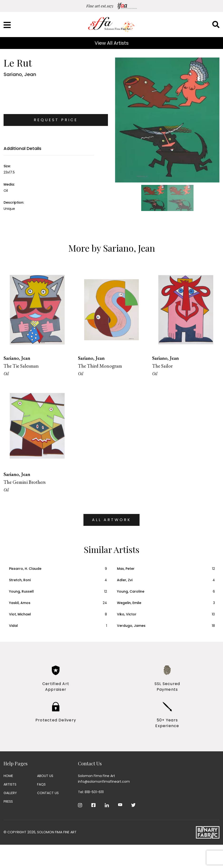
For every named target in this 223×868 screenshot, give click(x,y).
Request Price (56, 120)
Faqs (41, 784)
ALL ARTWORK (111, 520)
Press (8, 801)
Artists (10, 784)
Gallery (10, 793)
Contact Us (48, 793)
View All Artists (112, 43)
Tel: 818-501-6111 (91, 792)
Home (8, 776)
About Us (45, 776)
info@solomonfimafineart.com (104, 782)
